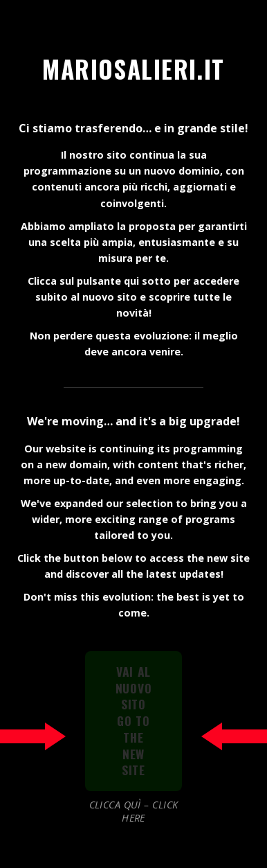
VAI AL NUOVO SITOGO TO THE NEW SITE (134, 721)
